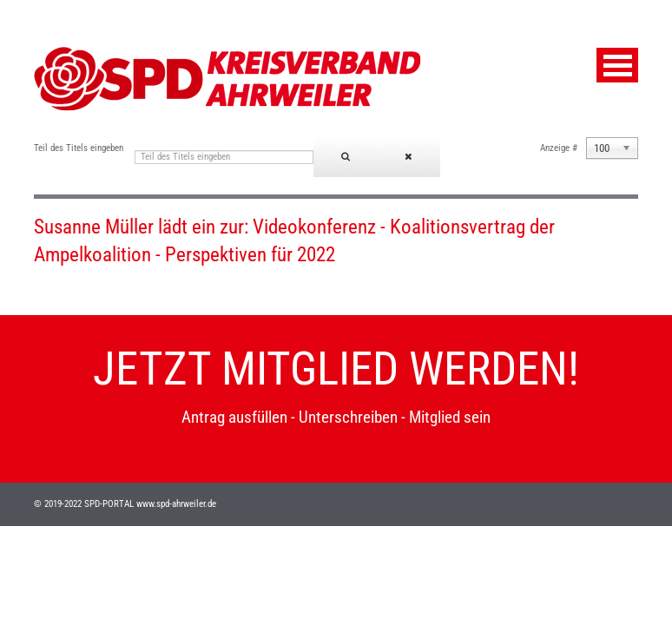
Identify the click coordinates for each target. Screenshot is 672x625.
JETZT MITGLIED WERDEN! (336, 369)
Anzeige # (559, 148)
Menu (617, 65)
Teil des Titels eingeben (80, 148)
